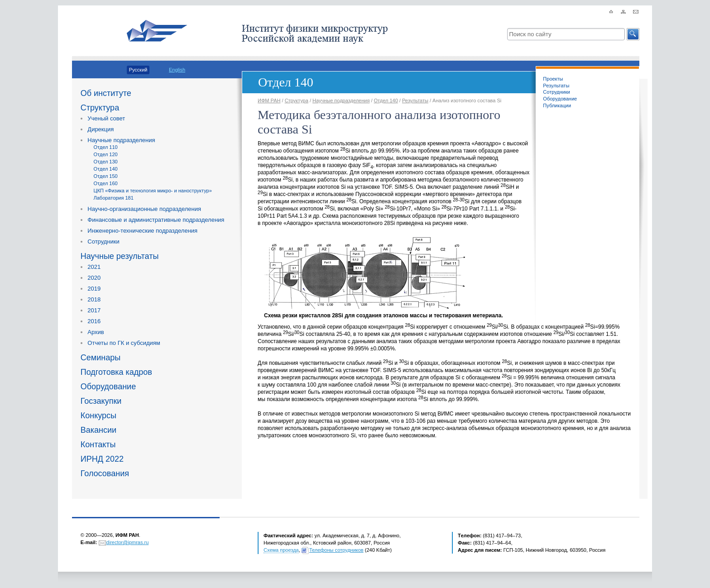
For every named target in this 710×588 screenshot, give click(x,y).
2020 (94, 278)
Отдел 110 (106, 147)
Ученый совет (106, 118)
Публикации (557, 105)
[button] (633, 34)
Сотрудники (103, 241)
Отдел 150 (106, 176)
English (177, 70)
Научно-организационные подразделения (144, 209)
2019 (94, 289)
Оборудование (108, 387)
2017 (94, 310)
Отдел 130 (106, 162)
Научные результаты (120, 256)
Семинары (101, 358)
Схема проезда (281, 550)
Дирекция (101, 129)
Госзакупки (101, 401)
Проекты (553, 79)
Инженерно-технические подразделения (142, 231)
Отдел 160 (106, 183)
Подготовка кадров (116, 372)
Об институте (106, 93)
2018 (94, 299)
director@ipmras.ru (128, 542)
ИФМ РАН (269, 100)
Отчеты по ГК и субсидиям (124, 343)
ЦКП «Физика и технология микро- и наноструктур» (153, 191)
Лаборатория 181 (114, 198)
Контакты (98, 445)
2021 (94, 267)
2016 (94, 321)
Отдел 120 (106, 154)
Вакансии (98, 430)
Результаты (556, 86)
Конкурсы (98, 416)
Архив (96, 332)
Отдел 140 (106, 169)
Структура (100, 108)
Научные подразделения (121, 140)
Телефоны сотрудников (336, 550)
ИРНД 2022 (102, 459)
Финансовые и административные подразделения (156, 220)
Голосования (105, 473)
